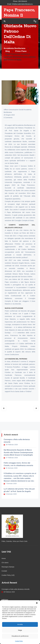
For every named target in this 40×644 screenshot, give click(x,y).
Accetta (20, 624)
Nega (20, 630)
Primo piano (32, 85)
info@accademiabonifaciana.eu (22, 4)
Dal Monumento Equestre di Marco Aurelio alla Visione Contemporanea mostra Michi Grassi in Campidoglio (18, 452)
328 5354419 (23, 1)
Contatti (4, 571)
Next (36, 408)
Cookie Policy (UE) (8, 575)
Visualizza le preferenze (20, 636)
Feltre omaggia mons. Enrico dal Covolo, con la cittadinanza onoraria (18, 464)
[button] (37, 603)
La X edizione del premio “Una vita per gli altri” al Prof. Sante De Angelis (19, 490)
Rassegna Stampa (8, 567)
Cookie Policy (19, 641)
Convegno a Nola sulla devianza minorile (17, 441)
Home (4, 558)
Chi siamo (5, 563)
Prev (4, 408)
